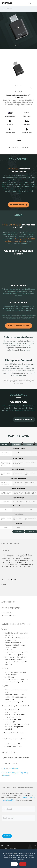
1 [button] (16, 85)
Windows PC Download (24, 419)
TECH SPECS (13, 147)
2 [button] (18, 85)
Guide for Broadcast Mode (19, 326)
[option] (18, 69)
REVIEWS (25, 147)
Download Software (10, 769)
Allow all (23, 864)
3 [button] (20, 85)
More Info (14, 864)
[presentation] (17, 828)
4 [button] (22, 85)
